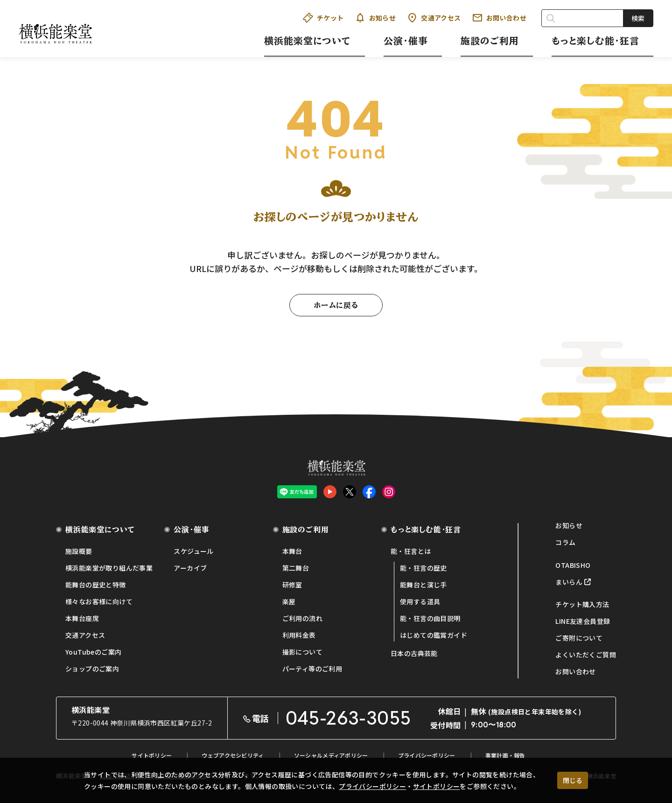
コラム (565, 542)
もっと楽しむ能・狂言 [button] (595, 41)
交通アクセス (434, 18)
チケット (323, 18)
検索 (638, 18)
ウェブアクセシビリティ (233, 755)
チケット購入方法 (582, 604)
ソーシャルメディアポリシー (331, 755)
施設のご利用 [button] (490, 41)
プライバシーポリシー (372, 786)
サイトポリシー (437, 786)
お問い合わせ (499, 18)
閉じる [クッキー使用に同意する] (573, 780)
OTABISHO (573, 565)
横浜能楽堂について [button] (308, 41)
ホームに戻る (336, 305)
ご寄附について (579, 638)
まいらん (569, 582)
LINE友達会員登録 (583, 621)
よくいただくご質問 (586, 655)
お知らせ (376, 18)
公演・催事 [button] (406, 41)
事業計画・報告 (505, 755)
